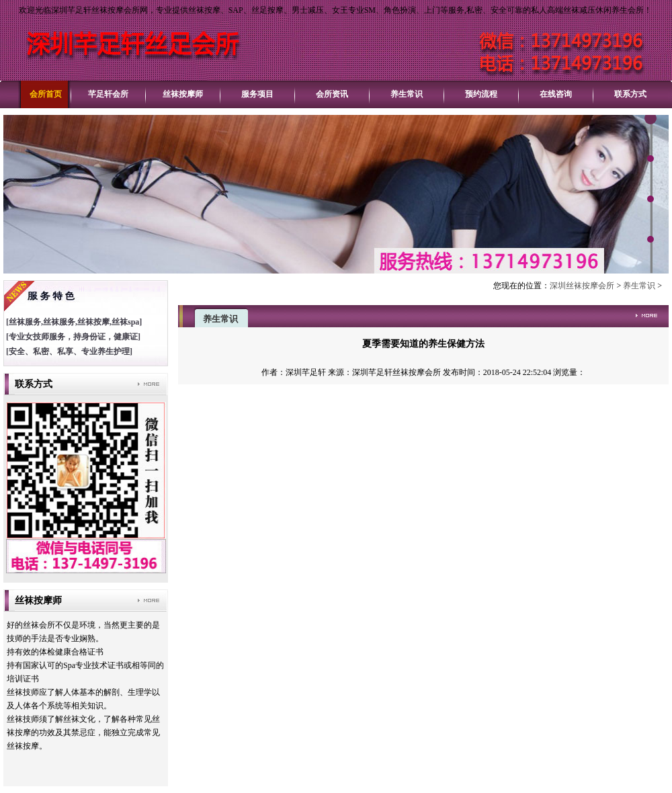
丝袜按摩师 (183, 94)
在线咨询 (556, 94)
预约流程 (481, 94)
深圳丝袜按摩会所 (582, 286)
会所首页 (46, 94)
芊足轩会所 (108, 94)
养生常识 (407, 94)
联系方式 (630, 94)
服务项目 (257, 94)
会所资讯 (332, 94)
